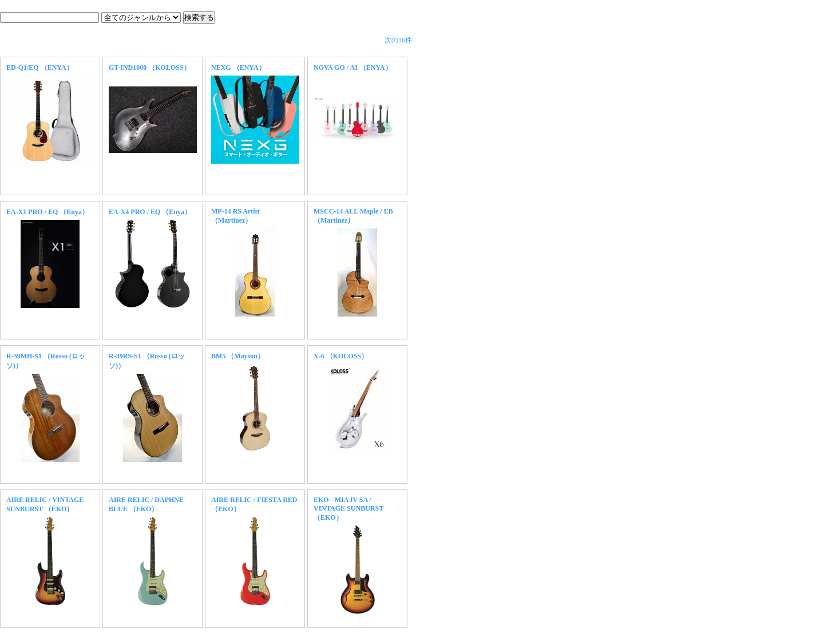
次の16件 (398, 40)
